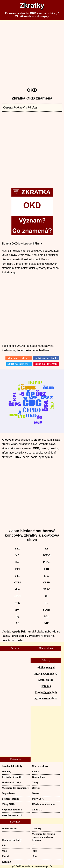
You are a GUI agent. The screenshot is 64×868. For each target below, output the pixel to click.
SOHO (46, 555)
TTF (17, 576)
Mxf (35, 851)
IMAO (47, 589)
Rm (35, 856)
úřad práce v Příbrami (26, 636)
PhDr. (47, 562)
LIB (47, 569)
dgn (18, 589)
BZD (17, 549)
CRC (17, 596)
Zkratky (32, 5)
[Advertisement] (32, 53)
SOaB (46, 610)
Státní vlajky (46, 680)
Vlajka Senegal (46, 668)
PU (47, 603)
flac (17, 562)
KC (18, 555)
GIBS (17, 582)
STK (17, 603)
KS (47, 549)
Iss (34, 845)
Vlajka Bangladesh (46, 692)
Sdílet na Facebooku (46, 358)
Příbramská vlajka (33, 632)
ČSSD (47, 582)
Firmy (38, 244)
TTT (17, 569)
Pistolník (46, 686)
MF (47, 623)
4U (47, 596)
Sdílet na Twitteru (19, 364)
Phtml (5, 856)
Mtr (47, 616)
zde (20, 640)
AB (17, 623)
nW (17, 610)
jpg (17, 616)
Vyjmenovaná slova (46, 698)
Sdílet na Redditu (19, 358)
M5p (4, 851)
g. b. (47, 576)
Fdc (4, 845)
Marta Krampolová (46, 674)
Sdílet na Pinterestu (46, 364)
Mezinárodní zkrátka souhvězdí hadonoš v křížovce (44, 837)
